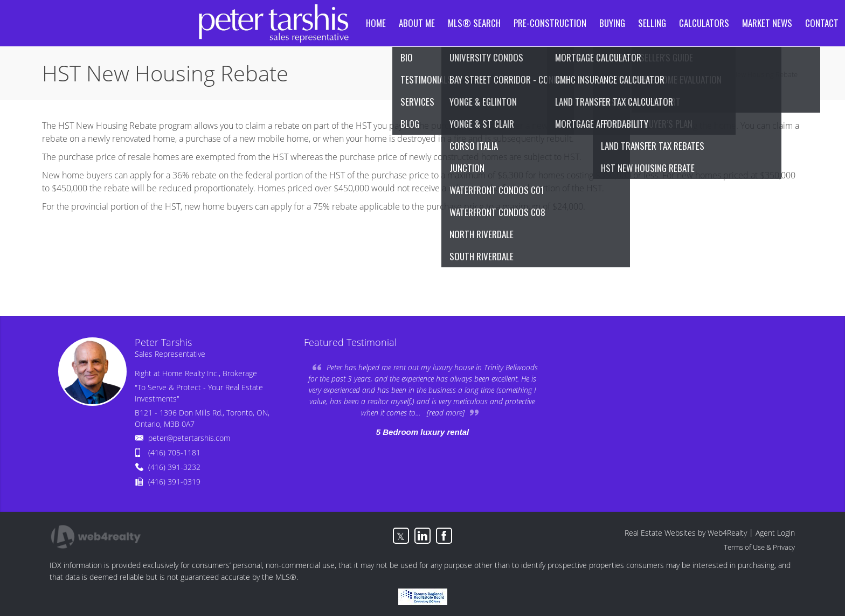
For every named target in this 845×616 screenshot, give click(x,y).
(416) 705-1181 (174, 452)
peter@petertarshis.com (189, 438)
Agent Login (775, 533)
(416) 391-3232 (174, 467)
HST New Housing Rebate (758, 74)
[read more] (446, 413)
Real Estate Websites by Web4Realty (686, 533)
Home (698, 74)
